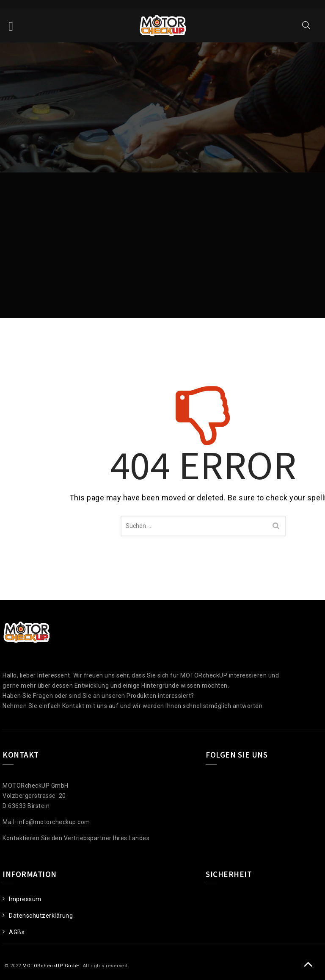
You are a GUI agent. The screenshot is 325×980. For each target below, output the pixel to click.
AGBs (17, 932)
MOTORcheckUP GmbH (51, 966)
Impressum (25, 899)
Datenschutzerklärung (41, 916)
